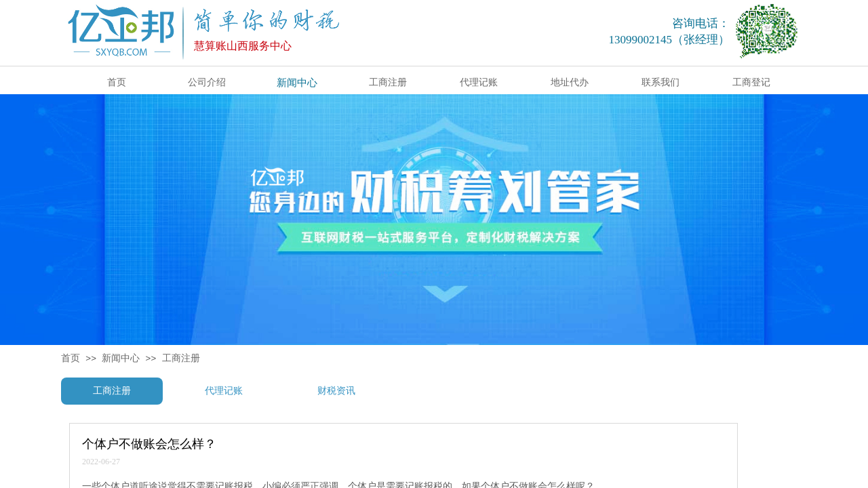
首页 (71, 358)
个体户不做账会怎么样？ (149, 444)
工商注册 (181, 358)
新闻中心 (121, 358)
